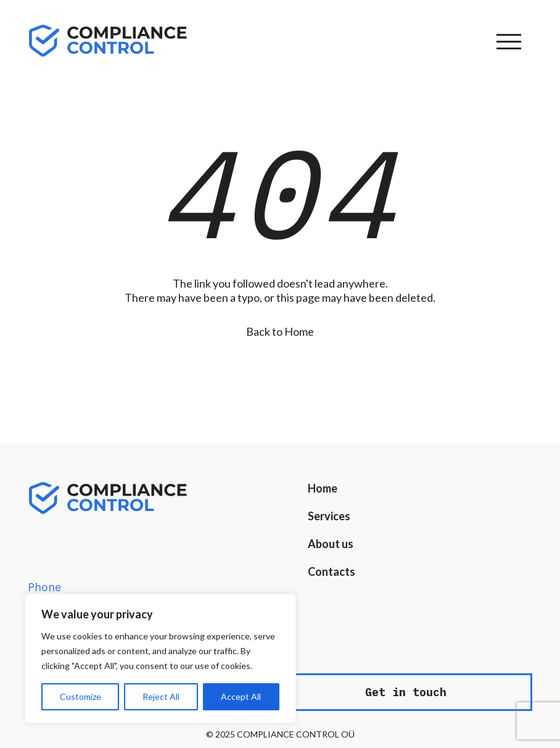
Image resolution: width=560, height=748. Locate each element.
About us (331, 544)
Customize (80, 696)
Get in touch (406, 692)
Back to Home (280, 331)
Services (329, 516)
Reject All (161, 696)
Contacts (331, 571)
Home (323, 488)
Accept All (241, 696)
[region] (160, 659)
